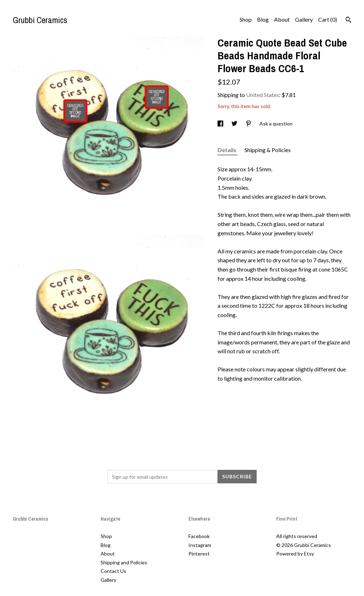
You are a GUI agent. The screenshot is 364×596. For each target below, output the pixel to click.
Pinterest (199, 554)
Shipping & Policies (268, 150)
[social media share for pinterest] (249, 124)
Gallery (304, 19)
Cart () (328, 19)
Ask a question (276, 124)
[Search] (349, 21)
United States (263, 95)
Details (227, 150)
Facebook (199, 536)
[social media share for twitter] (235, 124)
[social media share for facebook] (221, 124)
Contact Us (113, 571)
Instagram (200, 545)
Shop (246, 19)
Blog (263, 19)
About (282, 19)
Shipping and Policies (124, 562)
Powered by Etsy (295, 554)
